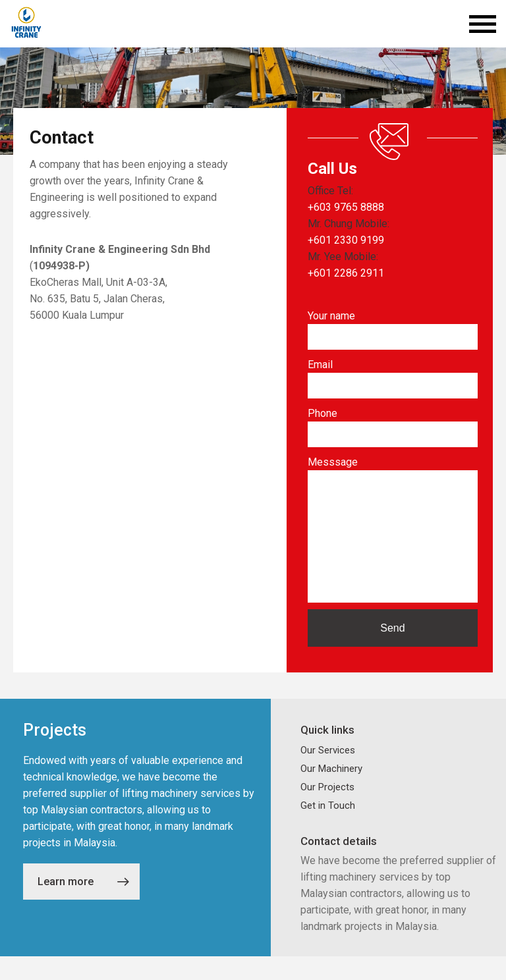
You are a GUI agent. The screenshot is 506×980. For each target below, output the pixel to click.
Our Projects (327, 811)
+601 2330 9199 (346, 240)
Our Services (328, 774)
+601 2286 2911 (346, 273)
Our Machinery (331, 792)
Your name (331, 316)
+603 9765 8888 (346, 207)
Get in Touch (328, 829)
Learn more (83, 905)
